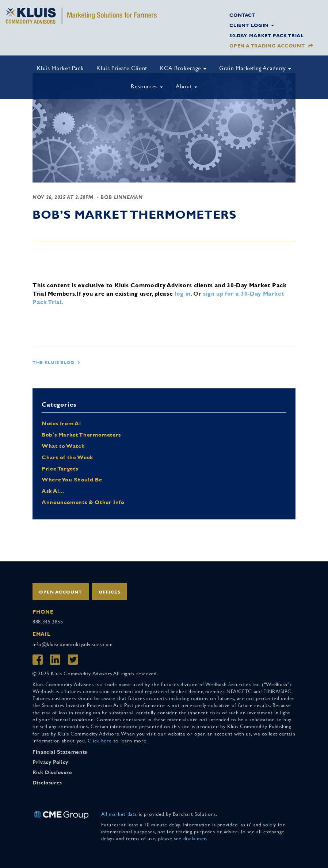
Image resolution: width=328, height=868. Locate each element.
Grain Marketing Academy (255, 68)
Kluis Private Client (122, 68)
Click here (100, 741)
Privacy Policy (50, 762)
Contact (242, 15)
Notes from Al (61, 423)
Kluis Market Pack (60, 68)
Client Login (251, 25)
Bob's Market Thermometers (81, 435)
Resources (147, 86)
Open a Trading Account (267, 46)
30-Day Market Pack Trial (266, 36)
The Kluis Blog (54, 362)
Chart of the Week (67, 457)
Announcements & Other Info (83, 502)
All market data (119, 814)
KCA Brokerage (183, 68)
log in (183, 294)
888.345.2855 (48, 622)
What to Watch (63, 446)
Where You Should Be (72, 479)
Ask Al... (53, 491)
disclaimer (195, 838)
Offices (110, 592)
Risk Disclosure (52, 772)
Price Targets (60, 468)
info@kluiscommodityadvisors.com (73, 644)
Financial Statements (60, 752)
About (186, 86)
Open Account (61, 592)
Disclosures (47, 783)
